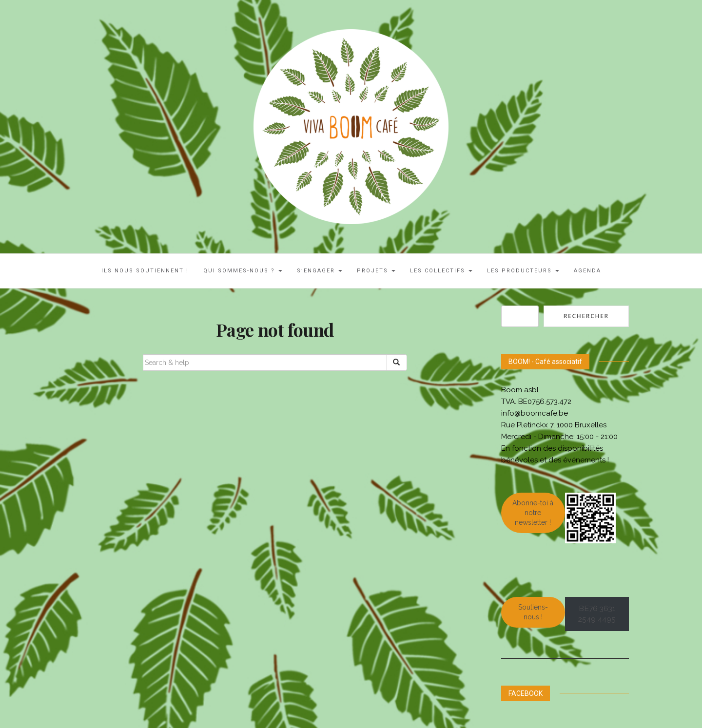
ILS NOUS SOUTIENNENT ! (145, 271)
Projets (376, 271)
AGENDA (587, 271)
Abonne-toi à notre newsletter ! (533, 513)
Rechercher (586, 316)
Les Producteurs (523, 271)
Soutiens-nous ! (533, 612)
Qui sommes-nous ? (243, 271)
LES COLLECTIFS (441, 271)
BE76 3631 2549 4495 (597, 614)
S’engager (320, 271)
